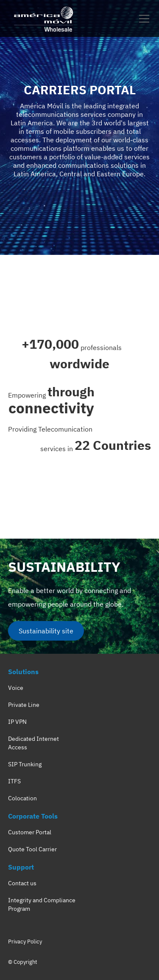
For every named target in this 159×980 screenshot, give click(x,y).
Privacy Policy (25, 942)
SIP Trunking (25, 764)
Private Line (24, 705)
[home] (44, 18)
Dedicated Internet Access (33, 743)
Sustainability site (46, 631)
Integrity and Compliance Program (42, 904)
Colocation (22, 798)
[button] (142, 19)
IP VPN (17, 722)
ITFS (14, 781)
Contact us (22, 883)
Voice (16, 688)
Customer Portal (30, 832)
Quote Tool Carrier (32, 849)
